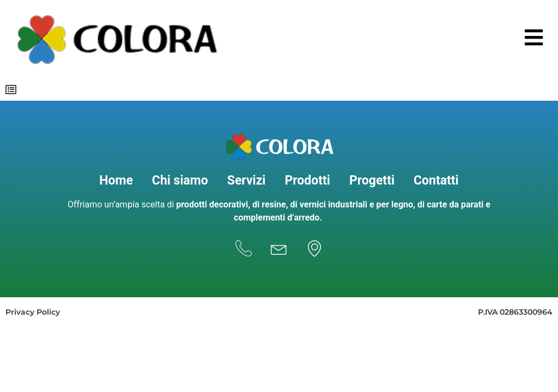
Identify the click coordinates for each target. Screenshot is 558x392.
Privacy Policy (33, 312)
